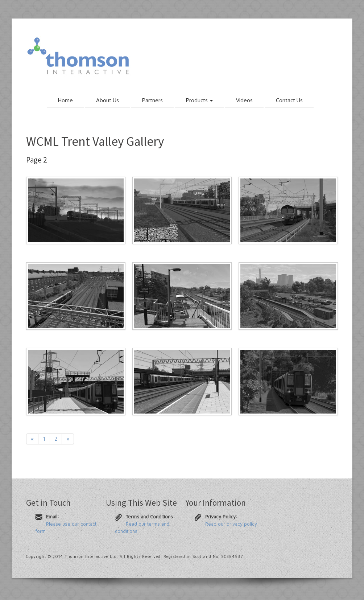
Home (65, 100)
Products (199, 100)
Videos (244, 100)
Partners (152, 100)
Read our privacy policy (231, 524)
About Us (107, 100)
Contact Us (289, 100)
